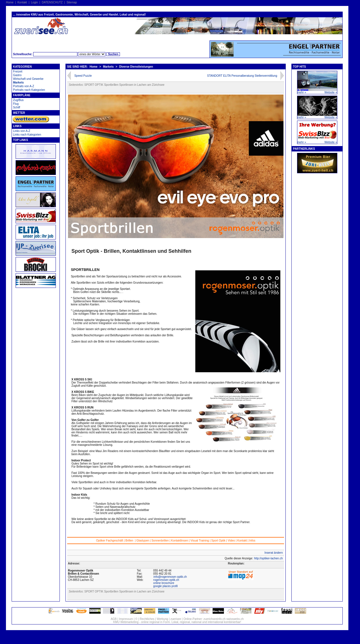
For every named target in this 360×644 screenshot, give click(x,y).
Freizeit (18, 71)
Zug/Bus (18, 100)
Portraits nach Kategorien (29, 90)
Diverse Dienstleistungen (136, 67)
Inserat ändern (274, 553)
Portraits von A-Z (24, 86)
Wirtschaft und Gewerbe (28, 79)
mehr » (302, 92)
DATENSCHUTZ (52, 2)
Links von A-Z (22, 131)
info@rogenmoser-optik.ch (170, 577)
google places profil (166, 586)
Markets (18, 83)
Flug (16, 104)
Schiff (17, 107)
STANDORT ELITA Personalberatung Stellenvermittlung (242, 76)
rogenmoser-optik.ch (166, 580)
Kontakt (22, 2)
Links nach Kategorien (27, 135)
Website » (331, 92)
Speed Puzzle (83, 76)
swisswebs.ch (235, 619)
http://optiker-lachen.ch (268, 558)
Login (34, 2)
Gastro (17, 75)
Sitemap (72, 2)
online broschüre (164, 583)
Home (10, 2)
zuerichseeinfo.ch (215, 619)
